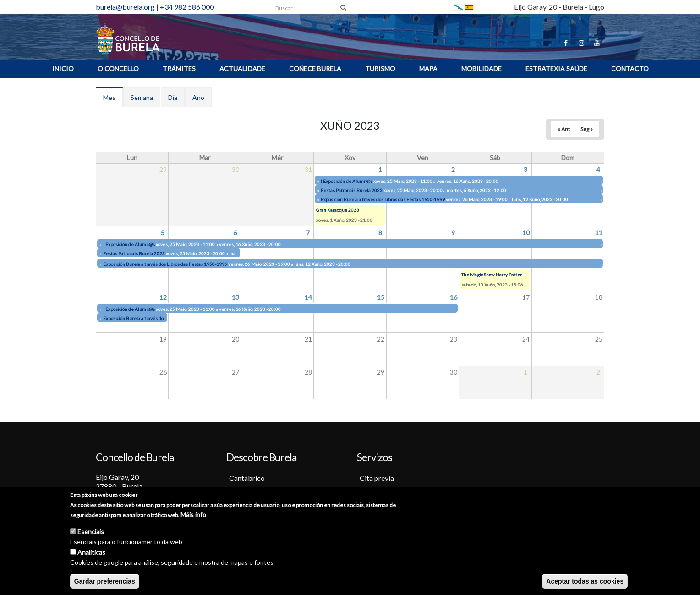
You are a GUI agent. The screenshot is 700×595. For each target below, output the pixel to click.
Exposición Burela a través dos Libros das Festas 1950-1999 (383, 199)
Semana (142, 97)
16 (454, 297)
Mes (113, 100)
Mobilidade (481, 69)
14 (308, 297)
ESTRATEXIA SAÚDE (556, 69)
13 (235, 297)
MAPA (428, 69)
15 (381, 297)
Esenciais (91, 532)
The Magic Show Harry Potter (492, 275)
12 (163, 297)
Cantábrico (247, 478)
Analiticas (91, 553)
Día (173, 97)
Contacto (630, 69)
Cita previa (377, 478)
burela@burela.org (125, 7)
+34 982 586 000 (187, 7)
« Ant (564, 129)
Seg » (587, 129)
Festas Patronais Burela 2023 (352, 190)
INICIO (63, 69)
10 (526, 233)
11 (599, 233)
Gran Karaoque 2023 (338, 210)
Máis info (193, 515)
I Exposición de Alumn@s (347, 181)
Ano (198, 97)
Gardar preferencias (105, 582)
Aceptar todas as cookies (585, 582)
